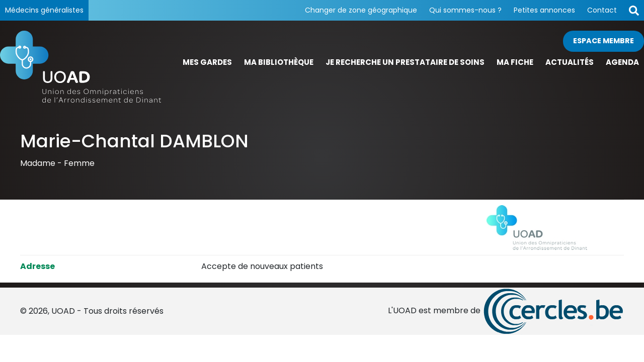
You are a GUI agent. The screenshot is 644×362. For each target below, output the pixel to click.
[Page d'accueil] (80, 66)
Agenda (622, 62)
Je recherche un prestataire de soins (405, 62)
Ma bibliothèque (279, 62)
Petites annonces (544, 10)
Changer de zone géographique (361, 10)
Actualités (570, 62)
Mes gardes (207, 62)
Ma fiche (515, 62)
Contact (602, 10)
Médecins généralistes (44, 10)
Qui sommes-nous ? (465, 10)
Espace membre (603, 41)
